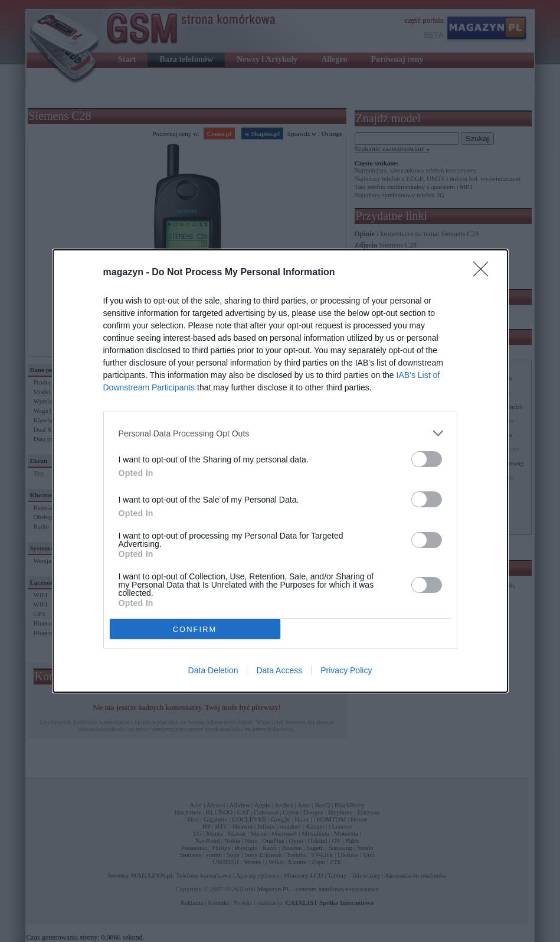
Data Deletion (213, 670)
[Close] (484, 273)
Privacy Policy (346, 670)
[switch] (427, 459)
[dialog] (280, 471)
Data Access (279, 670)
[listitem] (280, 433)
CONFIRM (195, 629)
